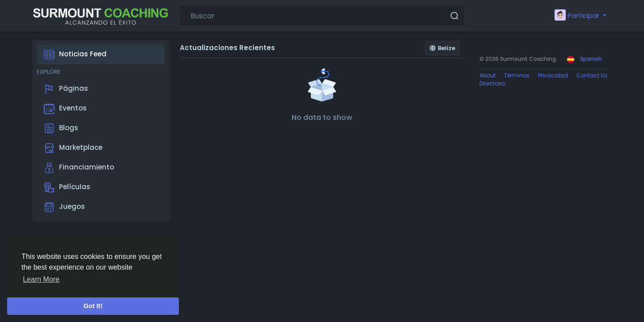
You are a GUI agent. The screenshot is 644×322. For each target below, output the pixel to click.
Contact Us (592, 75)
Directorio (492, 83)
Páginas (66, 89)
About (487, 75)
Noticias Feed (75, 55)
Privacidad (553, 75)
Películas (67, 187)
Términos (517, 75)
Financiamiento (79, 168)
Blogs (61, 128)
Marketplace (73, 148)
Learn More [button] (41, 279)
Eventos (65, 109)
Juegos (64, 207)
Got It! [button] (93, 306)
